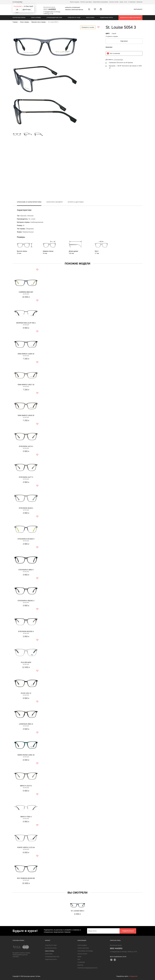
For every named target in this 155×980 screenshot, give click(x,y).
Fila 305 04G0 (26, 662)
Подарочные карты (106, 18)
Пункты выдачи (75, 2)
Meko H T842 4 (26, 817)
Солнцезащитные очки (54, 18)
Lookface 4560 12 (26, 724)
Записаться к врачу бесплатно (130, 18)
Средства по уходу (74, 18)
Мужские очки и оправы (39, 22)
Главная (15, 22)
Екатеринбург (18, 6)
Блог (126, 2)
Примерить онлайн (88, 27)
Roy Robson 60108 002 (26, 878)
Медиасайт (134, 976)
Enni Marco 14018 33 (26, 415)
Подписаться (128, 931)
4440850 (50, 9)
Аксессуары (90, 18)
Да (17, 10)
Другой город (27, 10)
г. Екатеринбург (118, 60)
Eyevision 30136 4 (26, 508)
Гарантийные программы (100, 2)
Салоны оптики (114, 2)
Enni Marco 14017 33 (26, 385)
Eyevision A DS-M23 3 (26, 539)
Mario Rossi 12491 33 (26, 755)
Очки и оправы (36, 18)
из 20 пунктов (128, 63)
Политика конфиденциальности (87, 968)
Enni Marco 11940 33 (26, 354)
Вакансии (140, 2)
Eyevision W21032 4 (26, 631)
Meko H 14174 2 (26, 786)
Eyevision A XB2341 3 (26, 601)
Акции (121, 2)
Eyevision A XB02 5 (26, 570)
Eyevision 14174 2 (26, 446)
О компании (132, 2)
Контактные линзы (19, 18)
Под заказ (124, 41)
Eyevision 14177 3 (26, 477)
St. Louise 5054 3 (77, 911)
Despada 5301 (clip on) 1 (26, 323)
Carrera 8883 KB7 (26, 292)
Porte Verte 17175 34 (26, 847)
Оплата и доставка (86, 2)
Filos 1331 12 (26, 693)
